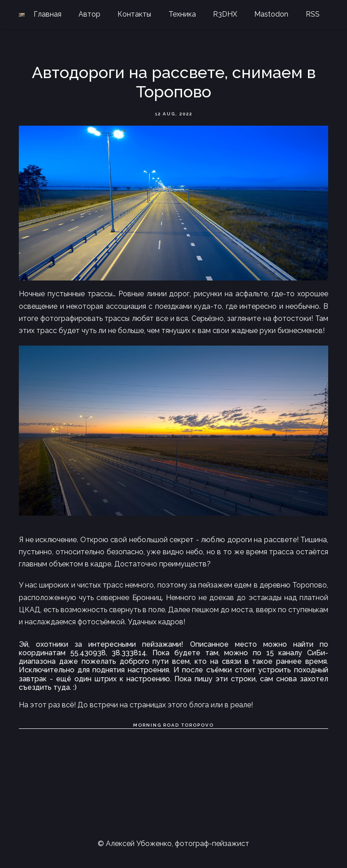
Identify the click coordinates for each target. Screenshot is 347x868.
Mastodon (271, 14)
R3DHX (225, 14)
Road (171, 725)
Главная (48, 14)
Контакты (134, 14)
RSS (313, 14)
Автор (89, 14)
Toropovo (197, 725)
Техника (182, 14)
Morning (147, 725)
